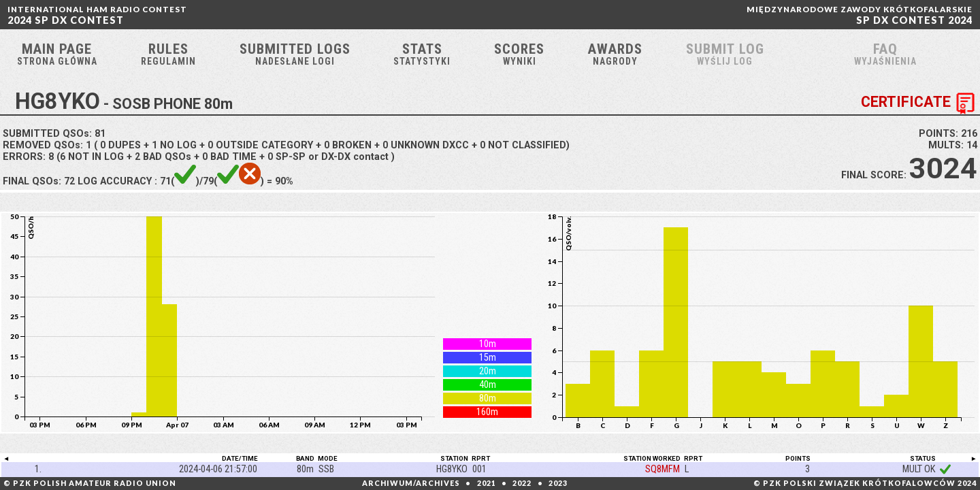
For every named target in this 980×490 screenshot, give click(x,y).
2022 (522, 483)
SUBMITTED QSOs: (54, 136)
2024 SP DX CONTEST (97, 15)
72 (69, 184)
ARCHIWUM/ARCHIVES (411, 483)
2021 (487, 483)
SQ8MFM (663, 472)
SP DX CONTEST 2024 (860, 15)
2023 (558, 483)
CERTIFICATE (920, 106)
